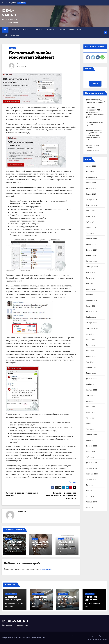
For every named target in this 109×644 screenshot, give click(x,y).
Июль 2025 (90, 211)
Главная (15, 30)
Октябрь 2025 (91, 200)
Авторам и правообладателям (87, 636)
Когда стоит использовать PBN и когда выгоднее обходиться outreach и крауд (95, 112)
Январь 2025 (91, 244)
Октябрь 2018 (91, 468)
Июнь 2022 (90, 412)
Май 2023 (90, 351)
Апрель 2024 (91, 289)
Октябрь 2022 (91, 390)
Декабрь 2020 (91, 446)
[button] (101, 32)
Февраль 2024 (91, 300)
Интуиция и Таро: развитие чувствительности (93, 148)
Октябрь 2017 (91, 479)
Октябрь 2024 (91, 261)
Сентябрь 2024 (92, 267)
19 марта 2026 (66, 603)
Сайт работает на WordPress (11, 638)
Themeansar (40, 638)
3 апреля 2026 (40, 603)
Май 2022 (90, 418)
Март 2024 (90, 295)
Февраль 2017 (91, 502)
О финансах (75, 30)
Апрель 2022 (91, 424)
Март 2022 (90, 429)
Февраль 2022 (91, 435)
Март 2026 (90, 172)
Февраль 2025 (91, 239)
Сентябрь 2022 (92, 396)
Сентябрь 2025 (92, 205)
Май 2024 (90, 284)
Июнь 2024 (90, 278)
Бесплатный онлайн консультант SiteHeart (32, 55)
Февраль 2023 (91, 368)
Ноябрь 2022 (91, 384)
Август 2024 (91, 272)
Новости (51, 30)
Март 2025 (90, 233)
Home (74, 636)
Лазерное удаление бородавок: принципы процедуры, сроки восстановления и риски (94, 135)
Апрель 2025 (91, 228)
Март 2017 (90, 496)
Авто (62, 30)
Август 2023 (91, 334)
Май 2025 (90, 222)
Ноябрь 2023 (91, 317)
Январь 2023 (91, 373)
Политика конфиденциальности (96, 640)
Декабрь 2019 (91, 463)
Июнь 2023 (90, 345)
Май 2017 (89, 491)
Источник (72, 482)
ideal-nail (23, 64)
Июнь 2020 (90, 451)
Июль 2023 (90, 340)
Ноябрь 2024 (91, 256)
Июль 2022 (90, 407)
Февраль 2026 (91, 177)
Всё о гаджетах (12, 35)
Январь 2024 (91, 306)
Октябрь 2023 (91, 323)
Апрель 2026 (91, 166)
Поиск (88, 69)
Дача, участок (63, 594)
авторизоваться (46, 569)
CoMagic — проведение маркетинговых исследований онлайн (61, 496)
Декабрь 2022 (91, 379)
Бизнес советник (11, 594)
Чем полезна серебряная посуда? (14, 545)
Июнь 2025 (90, 216)
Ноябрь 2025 (91, 194)
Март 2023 (90, 362)
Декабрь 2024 (91, 250)
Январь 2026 (91, 183)
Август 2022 (91, 401)
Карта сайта (103, 636)
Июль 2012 (90, 507)
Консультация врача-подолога (67, 599)
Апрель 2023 (91, 356)
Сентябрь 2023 (92, 328)
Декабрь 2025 (91, 188)
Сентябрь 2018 (92, 474)
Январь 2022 (91, 440)
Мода (39, 30)
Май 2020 (90, 457)
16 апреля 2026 (14, 603)
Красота (27, 30)
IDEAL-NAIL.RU (15, 621)
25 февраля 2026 (94, 603)
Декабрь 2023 (91, 312)
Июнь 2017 (90, 485)
